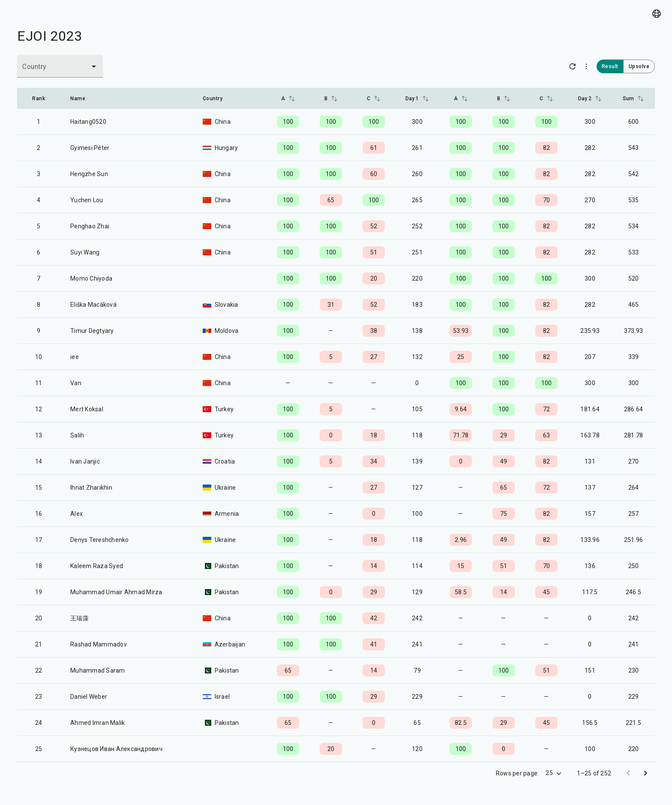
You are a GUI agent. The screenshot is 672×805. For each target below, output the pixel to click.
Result (610, 66)
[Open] (94, 66)
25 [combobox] (549, 773)
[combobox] (48, 70)
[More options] (586, 66)
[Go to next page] (645, 773)
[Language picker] (657, 14)
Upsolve (639, 66)
